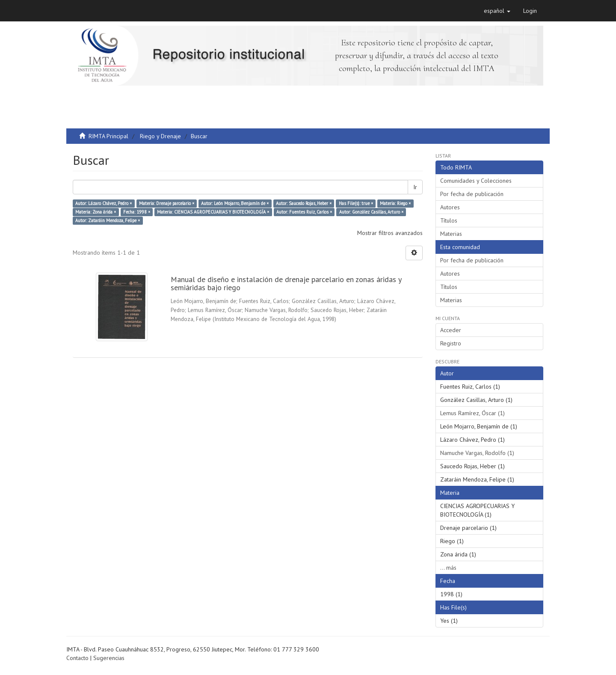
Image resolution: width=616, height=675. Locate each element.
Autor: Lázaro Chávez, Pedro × (104, 203)
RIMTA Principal (108, 136)
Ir (415, 187)
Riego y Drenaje (160, 136)
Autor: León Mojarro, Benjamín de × (235, 203)
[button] (497, 11)
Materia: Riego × (395, 203)
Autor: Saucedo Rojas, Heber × (304, 203)
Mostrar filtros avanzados (390, 233)
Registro (451, 343)
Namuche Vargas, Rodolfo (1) (477, 453)
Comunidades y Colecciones (476, 181)
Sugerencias (109, 658)
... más (448, 568)
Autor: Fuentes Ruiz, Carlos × (304, 212)
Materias (451, 234)
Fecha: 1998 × (137, 212)
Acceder (451, 330)
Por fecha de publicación (472, 194)
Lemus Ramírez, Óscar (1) (472, 413)
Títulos (449, 220)
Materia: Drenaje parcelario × (167, 203)
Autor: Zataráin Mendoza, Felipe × (108, 220)
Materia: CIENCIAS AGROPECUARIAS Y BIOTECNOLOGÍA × (213, 212)
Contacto (77, 658)
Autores (450, 207)
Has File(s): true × (356, 203)
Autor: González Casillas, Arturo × (371, 212)
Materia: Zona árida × (96, 212)
